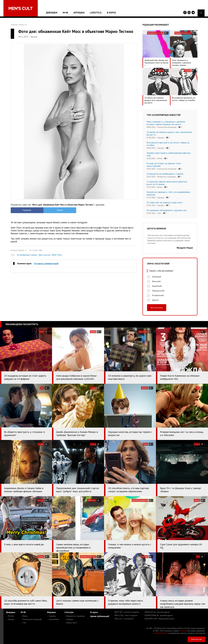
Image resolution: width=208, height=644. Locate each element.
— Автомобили (53, 619)
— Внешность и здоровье (75, 616)
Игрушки (79, 13)
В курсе (111, 13)
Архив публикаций (100, 616)
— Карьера (69, 619)
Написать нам (196, 639)
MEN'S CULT (126, 615)
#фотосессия (44, 255)
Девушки (52, 13)
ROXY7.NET (127, 612)
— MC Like (10, 616)
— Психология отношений (31, 619)
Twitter (58, 210)
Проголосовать (157, 308)
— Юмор (24, 616)
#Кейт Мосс (57, 255)
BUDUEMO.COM (160, 619)
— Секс (24, 623)
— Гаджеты (52, 616)
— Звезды (10, 619)
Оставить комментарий (46, 263)
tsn (41, 250)
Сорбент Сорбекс (160, 633)
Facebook (26, 210)
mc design (183, 631)
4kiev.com (124, 619)
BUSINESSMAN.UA (159, 615)
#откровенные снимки (27, 255)
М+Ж (65, 13)
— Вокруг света (71, 623)
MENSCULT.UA (157, 612)
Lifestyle (96, 13)
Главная (14, 25)
